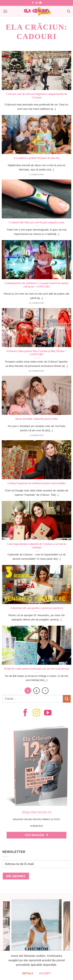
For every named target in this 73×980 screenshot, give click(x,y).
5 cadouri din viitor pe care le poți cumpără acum (36, 222)
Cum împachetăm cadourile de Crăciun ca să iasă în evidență (36, 546)
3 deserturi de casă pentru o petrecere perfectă (36, 608)
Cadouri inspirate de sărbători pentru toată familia (36, 483)
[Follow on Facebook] (33, 3)
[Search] (69, 11)
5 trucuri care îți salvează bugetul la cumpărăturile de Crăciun (36, 96)
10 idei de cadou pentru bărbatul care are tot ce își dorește (36, 669)
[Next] (45, 691)
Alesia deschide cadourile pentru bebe (37, 419)
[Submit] (67, 699)
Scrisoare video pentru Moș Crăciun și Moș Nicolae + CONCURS (36, 353)
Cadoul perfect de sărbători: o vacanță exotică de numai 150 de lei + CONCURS (36, 285)
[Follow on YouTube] (40, 3)
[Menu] (5, 11)
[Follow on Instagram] (37, 3)
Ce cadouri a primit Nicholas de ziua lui (36, 158)
